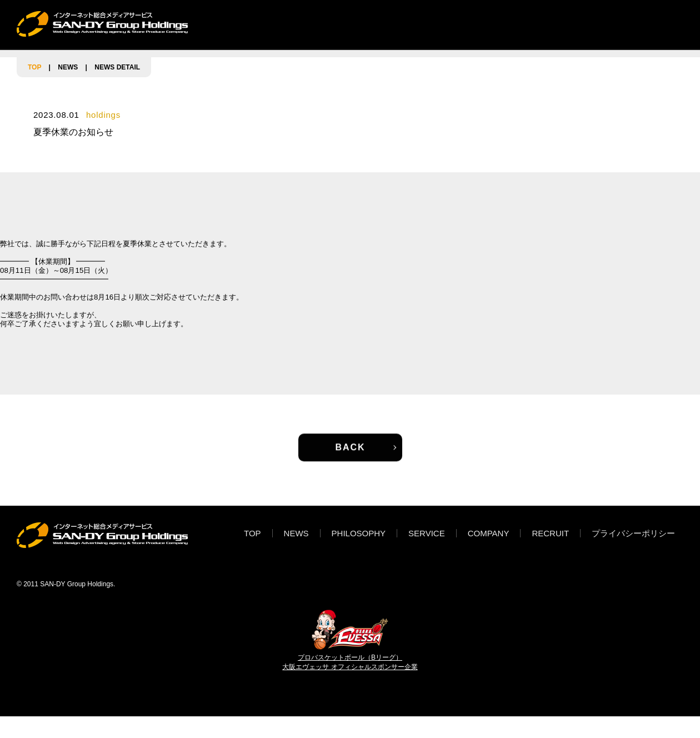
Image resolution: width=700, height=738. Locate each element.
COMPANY (480, 24)
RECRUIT (544, 24)
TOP (236, 24)
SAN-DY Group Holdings (77, 584)
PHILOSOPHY (346, 24)
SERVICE (416, 24)
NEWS (281, 24)
